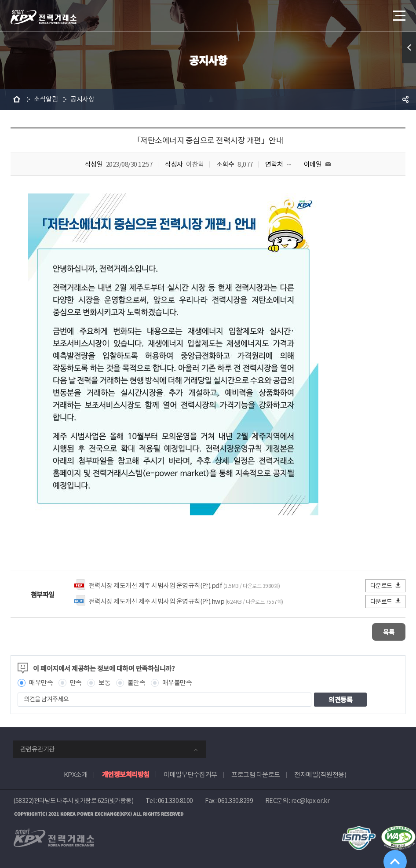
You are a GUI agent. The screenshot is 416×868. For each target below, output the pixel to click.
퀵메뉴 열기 (409, 47)
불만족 (137, 682)
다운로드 (386, 585)
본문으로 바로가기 (0, 0)
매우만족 (41, 682)
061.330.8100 (175, 800)
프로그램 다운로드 (256, 774)
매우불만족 (177, 682)
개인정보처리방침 (126, 773)
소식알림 (46, 99)
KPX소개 (76, 774)
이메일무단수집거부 (190, 774)
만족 (76, 682)
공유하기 (405, 99)
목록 (379, 631)
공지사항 (82, 99)
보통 (104, 682)
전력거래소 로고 (44, 17)
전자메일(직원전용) (320, 774)
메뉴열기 (398, 13)
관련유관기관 (37, 748)
